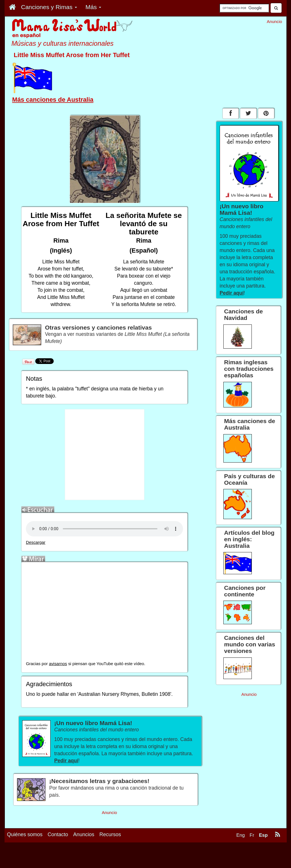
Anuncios (84, 834)
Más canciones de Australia (53, 100)
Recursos (110, 834)
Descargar (36, 542)
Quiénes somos (25, 834)
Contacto (58, 834)
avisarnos (58, 664)
